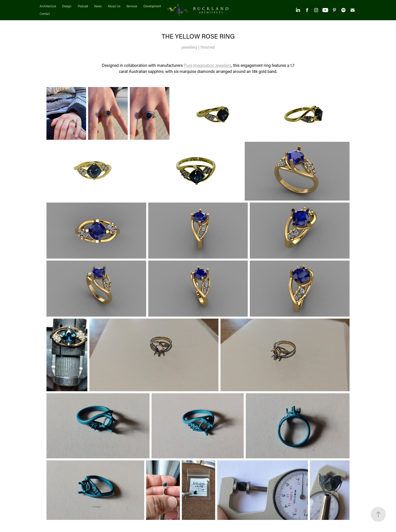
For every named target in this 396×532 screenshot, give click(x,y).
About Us (114, 6)
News (98, 6)
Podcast (83, 6)
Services (132, 6)
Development (152, 6)
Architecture (48, 6)
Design (67, 6)
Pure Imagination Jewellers (208, 65)
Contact (45, 14)
